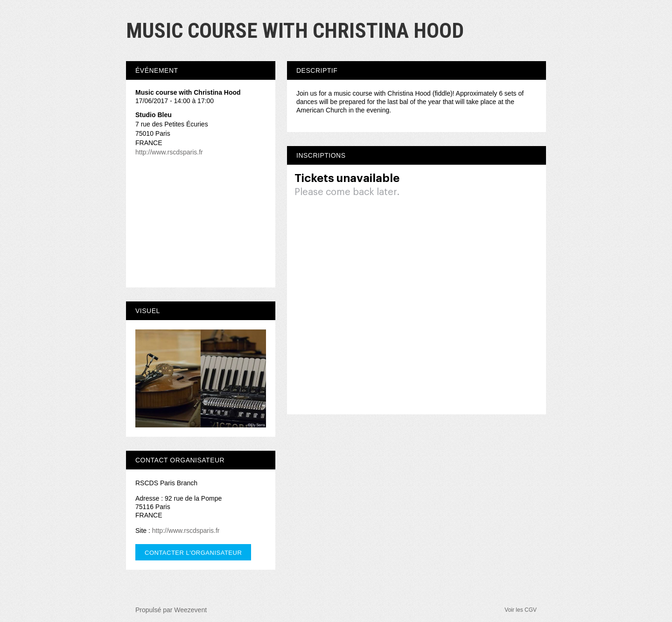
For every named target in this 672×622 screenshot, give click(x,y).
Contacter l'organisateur (193, 553)
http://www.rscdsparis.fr (169, 152)
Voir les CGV (521, 610)
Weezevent (190, 610)
